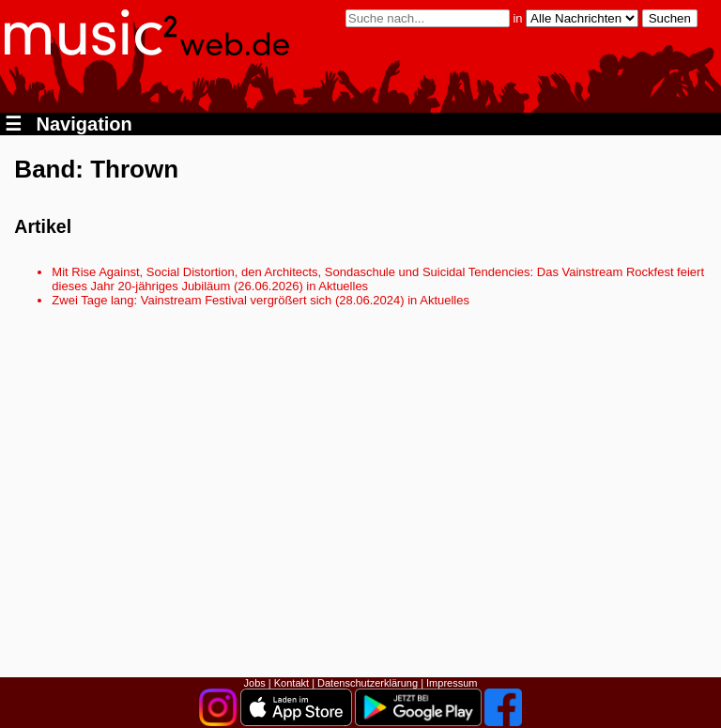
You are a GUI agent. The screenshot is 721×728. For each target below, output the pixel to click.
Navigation (69, 124)
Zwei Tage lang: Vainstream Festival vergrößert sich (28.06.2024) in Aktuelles (261, 300)
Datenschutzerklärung (368, 683)
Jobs (255, 683)
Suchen (670, 18)
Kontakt (291, 683)
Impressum (452, 683)
